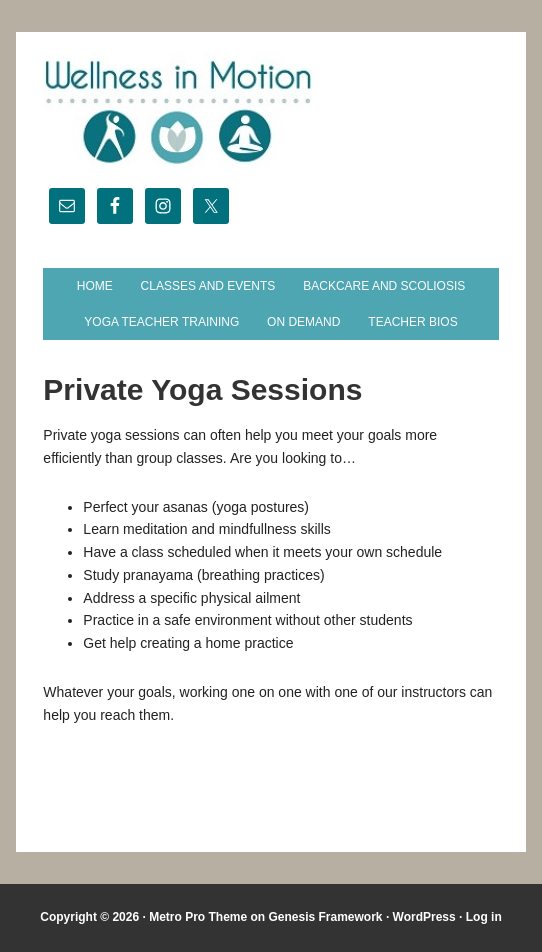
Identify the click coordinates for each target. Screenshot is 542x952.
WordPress (424, 917)
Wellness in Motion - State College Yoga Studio (270, 112)
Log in (484, 917)
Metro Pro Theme (198, 917)
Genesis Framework (325, 917)
